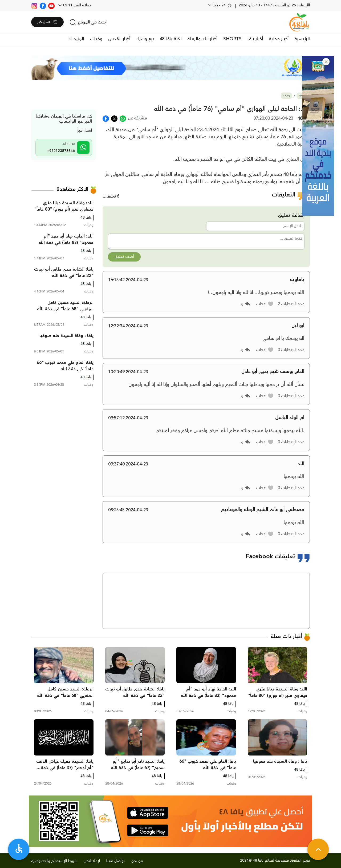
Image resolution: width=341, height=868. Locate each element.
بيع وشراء (145, 39)
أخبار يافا (255, 39)
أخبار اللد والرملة (202, 39)
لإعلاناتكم (92, 861)
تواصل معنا (116, 861)
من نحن (137, 861)
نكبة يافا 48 (170, 39)
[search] (88, 22)
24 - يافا (222, 5)
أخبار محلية (279, 39)
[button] (326, 62)
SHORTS (232, 39)
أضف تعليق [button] (124, 257)
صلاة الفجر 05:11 (76, 5)
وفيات (96, 39)
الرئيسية (302, 39)
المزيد (78, 39)
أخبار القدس (119, 39)
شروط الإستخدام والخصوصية (54, 861)
